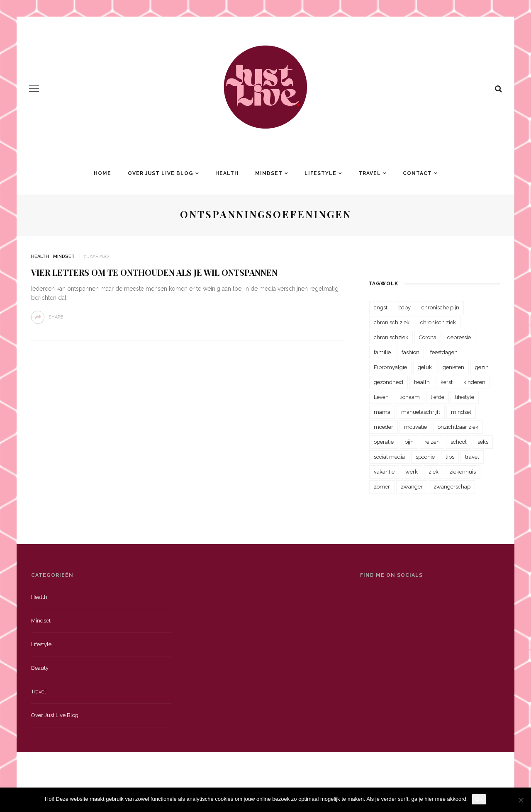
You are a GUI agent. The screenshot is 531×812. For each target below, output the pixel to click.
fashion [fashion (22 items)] (410, 352)
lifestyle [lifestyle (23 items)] (465, 397)
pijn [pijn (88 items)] (409, 442)
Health (227, 173)
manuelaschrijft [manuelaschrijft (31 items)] (421, 412)
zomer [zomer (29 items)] (382, 487)
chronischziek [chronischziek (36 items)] (391, 337)
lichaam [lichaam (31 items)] (410, 397)
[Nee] (521, 800)
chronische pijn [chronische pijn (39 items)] (440, 308)
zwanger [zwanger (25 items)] (412, 487)
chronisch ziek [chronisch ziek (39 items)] (438, 322)
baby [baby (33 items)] (404, 308)
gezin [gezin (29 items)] (482, 367)
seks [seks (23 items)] (483, 442)
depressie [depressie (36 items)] (459, 337)
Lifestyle (320, 173)
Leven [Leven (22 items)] (381, 397)
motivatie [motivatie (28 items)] (415, 427)
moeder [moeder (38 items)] (384, 427)
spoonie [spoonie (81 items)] (425, 457)
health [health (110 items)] (422, 382)
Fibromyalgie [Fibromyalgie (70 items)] (390, 367)
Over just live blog (55, 715)
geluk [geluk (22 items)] (425, 367)
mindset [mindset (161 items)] (461, 412)
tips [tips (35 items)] (450, 457)
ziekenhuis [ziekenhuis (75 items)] (463, 472)
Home (102, 173)
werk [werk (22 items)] (412, 472)
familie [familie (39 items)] (382, 352)
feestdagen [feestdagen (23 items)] (444, 352)
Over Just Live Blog (161, 173)
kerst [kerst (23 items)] (447, 382)
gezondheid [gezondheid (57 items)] (389, 382)
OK (479, 799)
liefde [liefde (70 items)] (437, 397)
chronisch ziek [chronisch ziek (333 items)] (392, 322)
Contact (417, 173)
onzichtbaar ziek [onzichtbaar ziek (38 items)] (458, 427)
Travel (370, 173)
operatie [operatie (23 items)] (384, 442)
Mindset (269, 173)
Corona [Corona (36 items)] (428, 337)
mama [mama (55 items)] (382, 412)
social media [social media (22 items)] (389, 457)
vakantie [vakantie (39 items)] (384, 472)
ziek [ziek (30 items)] (434, 472)
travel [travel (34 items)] (472, 457)
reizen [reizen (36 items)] (432, 442)
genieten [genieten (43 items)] (453, 367)
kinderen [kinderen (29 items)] (474, 382)
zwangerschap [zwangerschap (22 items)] (452, 487)
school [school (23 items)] (459, 442)
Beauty (40, 668)
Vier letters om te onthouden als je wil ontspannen (154, 272)
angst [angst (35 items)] (381, 308)
